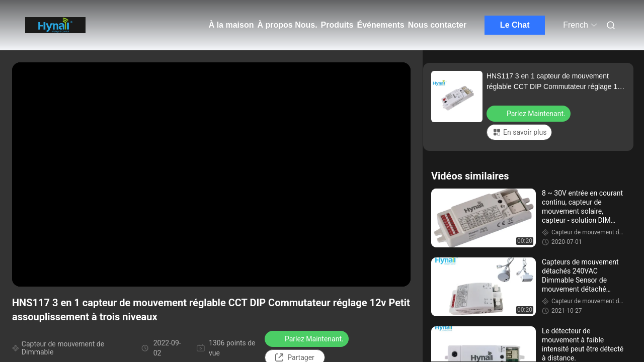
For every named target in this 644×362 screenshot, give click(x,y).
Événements (380, 25)
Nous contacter (437, 25)
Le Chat (515, 25)
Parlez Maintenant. (308, 338)
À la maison (231, 25)
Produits (337, 25)
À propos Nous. (287, 25)
